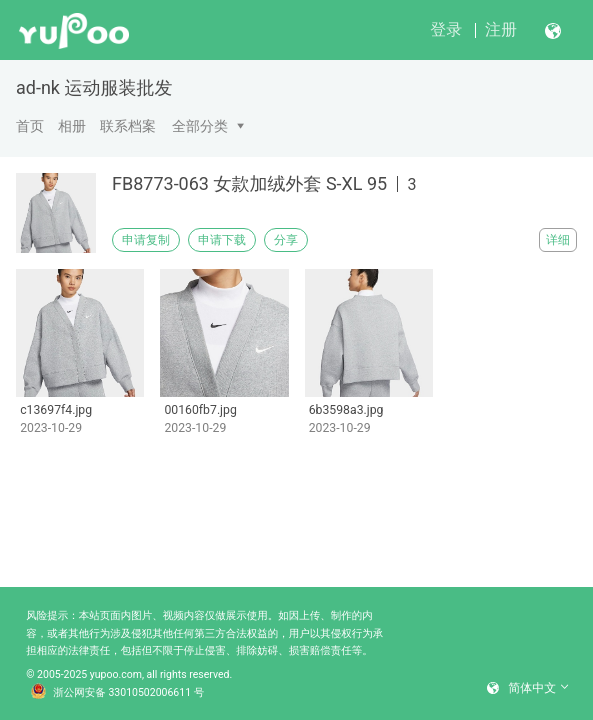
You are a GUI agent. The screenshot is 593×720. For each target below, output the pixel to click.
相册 (72, 126)
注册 (501, 29)
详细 (558, 240)
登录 (446, 29)
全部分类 (200, 126)
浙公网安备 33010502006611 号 (118, 693)
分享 (286, 240)
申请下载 (222, 240)
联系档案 (128, 126)
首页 (30, 126)
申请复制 (146, 240)
